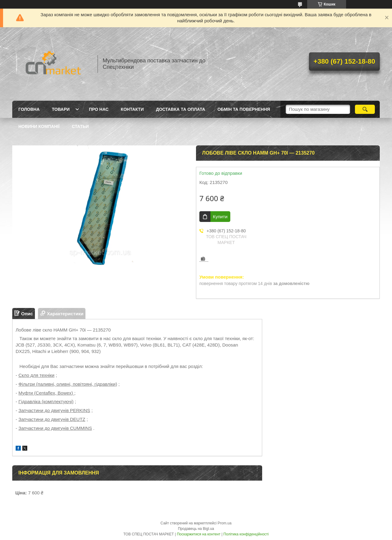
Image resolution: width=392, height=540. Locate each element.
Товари (61, 109)
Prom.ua (225, 523)
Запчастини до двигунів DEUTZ (52, 419)
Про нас (99, 109)
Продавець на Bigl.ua (196, 529)
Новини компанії (39, 126)
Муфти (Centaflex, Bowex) (46, 393)
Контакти (132, 109)
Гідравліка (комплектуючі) (46, 401)
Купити (220, 217)
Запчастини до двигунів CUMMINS (55, 428)
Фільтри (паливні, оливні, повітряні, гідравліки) (68, 384)
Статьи (80, 126)
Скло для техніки (36, 375)
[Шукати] (365, 109)
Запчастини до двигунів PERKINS (54, 410)
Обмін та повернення (244, 109)
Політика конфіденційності (246, 534)
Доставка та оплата (181, 109)
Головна (29, 109)
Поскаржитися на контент (198, 534)
